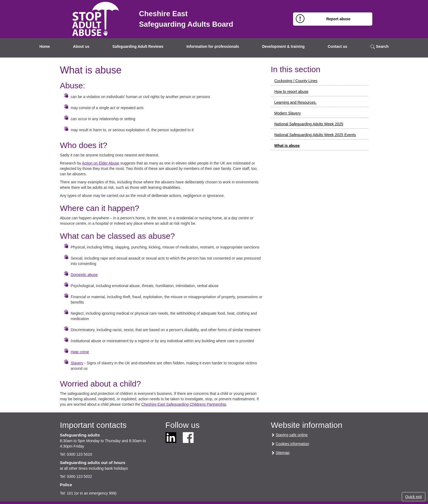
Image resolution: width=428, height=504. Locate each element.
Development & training (283, 46)
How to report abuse (291, 92)
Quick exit (414, 497)
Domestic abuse (84, 275)
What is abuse (287, 146)
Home (45, 46)
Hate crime (80, 352)
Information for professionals (213, 46)
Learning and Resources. (296, 102)
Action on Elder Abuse (101, 163)
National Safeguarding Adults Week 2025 (309, 124)
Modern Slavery (288, 113)
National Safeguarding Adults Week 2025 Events (315, 135)
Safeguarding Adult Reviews (138, 46)
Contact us (337, 46)
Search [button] (380, 47)
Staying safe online (292, 435)
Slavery (77, 363)
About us (81, 46)
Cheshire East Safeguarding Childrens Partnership (184, 404)
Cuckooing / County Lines (296, 81)
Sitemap (283, 453)
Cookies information (293, 444)
